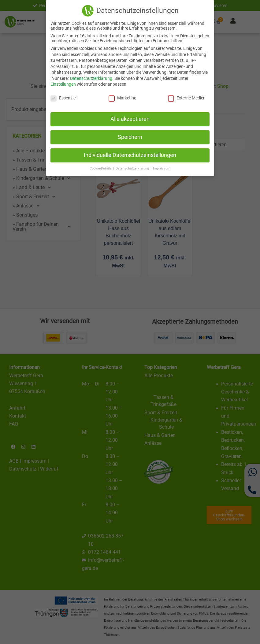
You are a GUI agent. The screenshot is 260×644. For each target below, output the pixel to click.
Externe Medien (187, 97)
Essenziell (64, 97)
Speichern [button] (130, 136)
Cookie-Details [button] (101, 167)
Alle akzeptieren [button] (130, 118)
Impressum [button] (162, 167)
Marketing (123, 97)
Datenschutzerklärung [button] (133, 167)
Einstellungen (63, 83)
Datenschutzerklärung (91, 77)
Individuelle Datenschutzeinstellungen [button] (130, 154)
